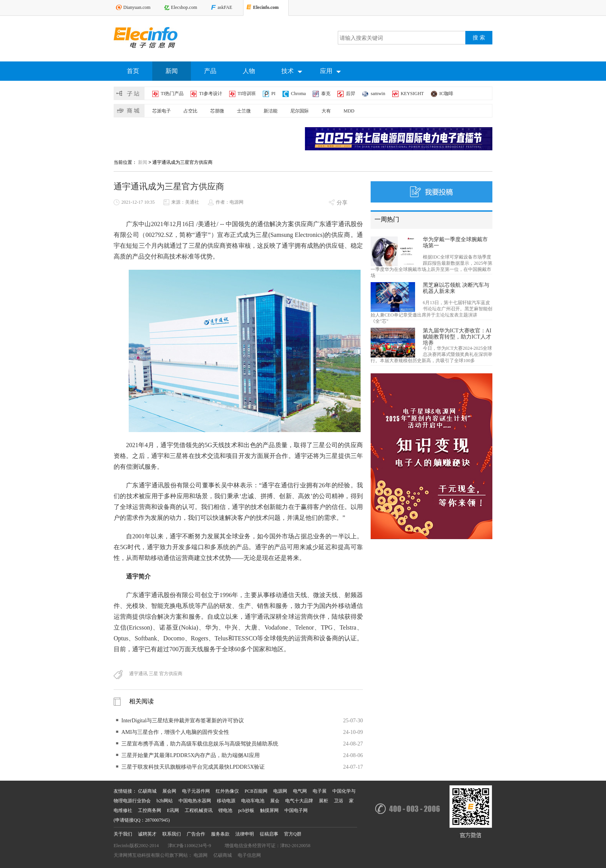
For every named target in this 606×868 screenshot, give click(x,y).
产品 (210, 71)
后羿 (351, 94)
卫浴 (339, 801)
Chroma (299, 94)
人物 (249, 71)
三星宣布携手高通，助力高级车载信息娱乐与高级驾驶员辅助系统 (200, 744)
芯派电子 (162, 111)
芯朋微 (217, 111)
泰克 (326, 94)
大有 (326, 111)
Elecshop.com (184, 7)
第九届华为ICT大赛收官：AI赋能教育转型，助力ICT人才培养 (457, 337)
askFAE (225, 7)
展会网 (169, 791)
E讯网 (173, 810)
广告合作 (196, 834)
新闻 (172, 71)
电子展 (320, 791)
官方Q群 (293, 834)
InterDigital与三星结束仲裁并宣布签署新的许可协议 (183, 721)
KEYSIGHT (412, 94)
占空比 (191, 111)
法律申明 (245, 834)
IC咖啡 (446, 94)
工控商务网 (150, 810)
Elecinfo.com (266, 7)
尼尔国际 (300, 111)
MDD (349, 111)
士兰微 (244, 111)
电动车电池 (253, 801)
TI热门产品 (172, 94)
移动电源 (226, 801)
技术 (292, 71)
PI (273, 94)
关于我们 (123, 834)
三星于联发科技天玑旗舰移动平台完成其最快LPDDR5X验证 (193, 767)
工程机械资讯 (199, 810)
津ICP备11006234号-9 (189, 846)
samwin (378, 94)
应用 (330, 71)
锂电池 (225, 810)
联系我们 (172, 834)
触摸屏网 (269, 810)
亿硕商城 (147, 791)
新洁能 (271, 111)
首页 (133, 71)
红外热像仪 (227, 791)
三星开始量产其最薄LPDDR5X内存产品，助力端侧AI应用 (191, 755)
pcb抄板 (246, 810)
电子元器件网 (196, 791)
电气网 (300, 791)
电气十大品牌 (299, 801)
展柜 (323, 801)
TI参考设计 (210, 94)
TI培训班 (247, 94)
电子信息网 (249, 855)
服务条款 (220, 834)
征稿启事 (269, 834)
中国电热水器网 (195, 801)
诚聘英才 (147, 834)
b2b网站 (165, 801)
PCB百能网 (256, 791)
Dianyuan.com (137, 7)
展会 (275, 801)
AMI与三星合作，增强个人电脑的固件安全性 (175, 732)
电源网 (280, 791)
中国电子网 (296, 810)
